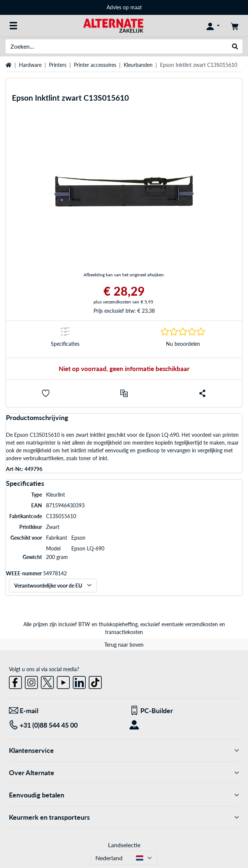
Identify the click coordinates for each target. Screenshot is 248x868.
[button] (46, 393)
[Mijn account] (213, 26)
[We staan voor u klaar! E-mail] (64, 711)
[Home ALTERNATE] (113, 25)
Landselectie (124, 845)
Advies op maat (124, 7)
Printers (58, 65)
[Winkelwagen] (235, 26)
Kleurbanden (138, 65)
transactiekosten (124, 632)
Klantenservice (124, 750)
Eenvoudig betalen (124, 795)
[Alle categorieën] (13, 26)
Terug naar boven (124, 645)
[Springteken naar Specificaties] (65, 339)
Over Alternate (124, 773)
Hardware (30, 65)
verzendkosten (201, 624)
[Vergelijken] (124, 393)
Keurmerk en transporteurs (124, 817)
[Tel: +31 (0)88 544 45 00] (64, 725)
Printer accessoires (95, 65)
